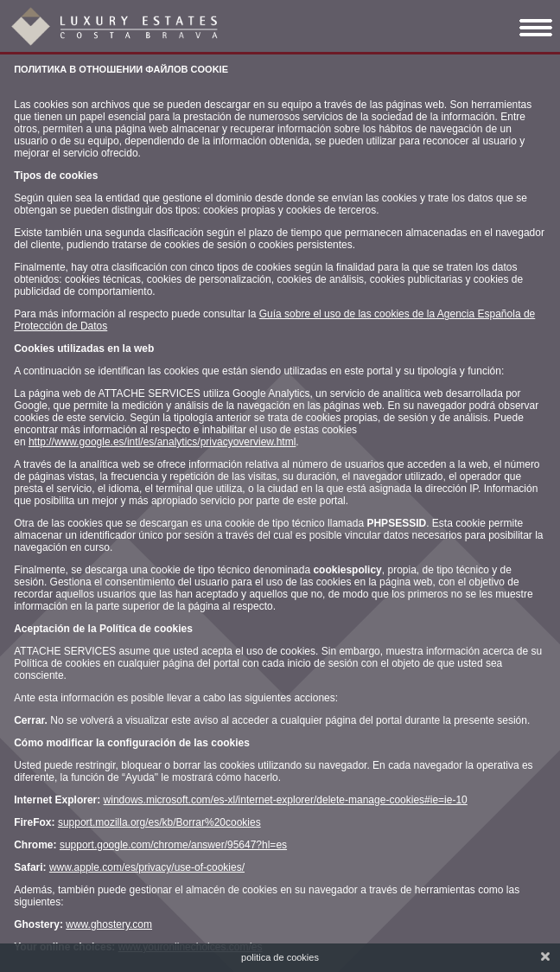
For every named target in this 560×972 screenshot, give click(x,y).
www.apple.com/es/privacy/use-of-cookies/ (147, 867)
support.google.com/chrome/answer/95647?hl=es (173, 845)
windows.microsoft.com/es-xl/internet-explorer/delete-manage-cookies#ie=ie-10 (286, 800)
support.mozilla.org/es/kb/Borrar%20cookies (159, 822)
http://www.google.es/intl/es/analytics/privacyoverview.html (162, 442)
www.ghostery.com (109, 924)
